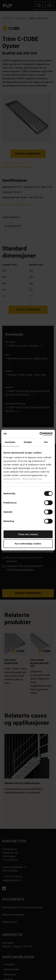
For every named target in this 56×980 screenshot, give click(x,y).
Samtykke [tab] (10, 442)
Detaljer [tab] (28, 442)
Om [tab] (46, 442)
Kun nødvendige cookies (28, 544)
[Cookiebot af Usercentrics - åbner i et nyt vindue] (40, 434)
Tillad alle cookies (28, 534)
